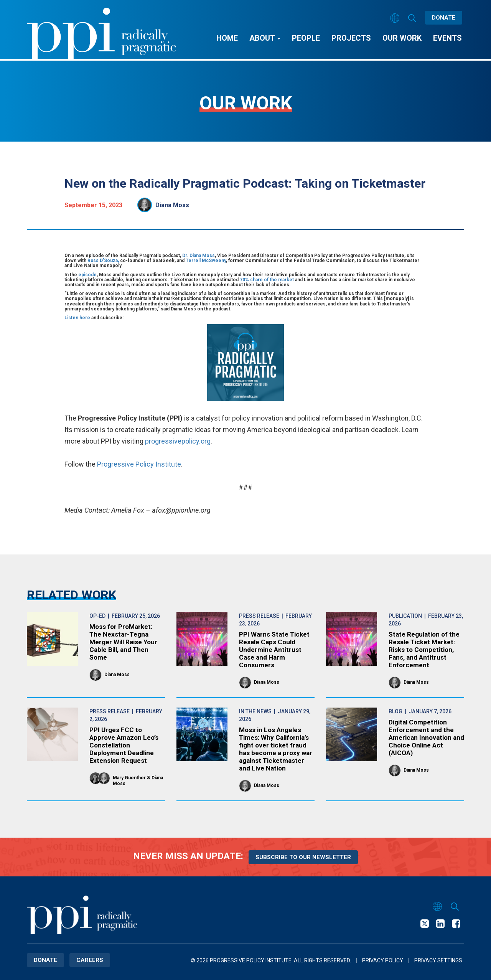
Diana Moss (172, 205)
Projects (351, 38)
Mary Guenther (129, 778)
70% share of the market (267, 280)
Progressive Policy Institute (139, 464)
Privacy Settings (438, 960)
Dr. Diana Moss (199, 256)
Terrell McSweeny (206, 261)
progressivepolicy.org (178, 441)
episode (87, 275)
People (306, 38)
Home (227, 38)
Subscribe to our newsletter (303, 857)
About (265, 38)
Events (447, 38)
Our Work (402, 38)
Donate (444, 18)
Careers (90, 960)
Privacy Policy (383, 960)
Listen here (77, 318)
